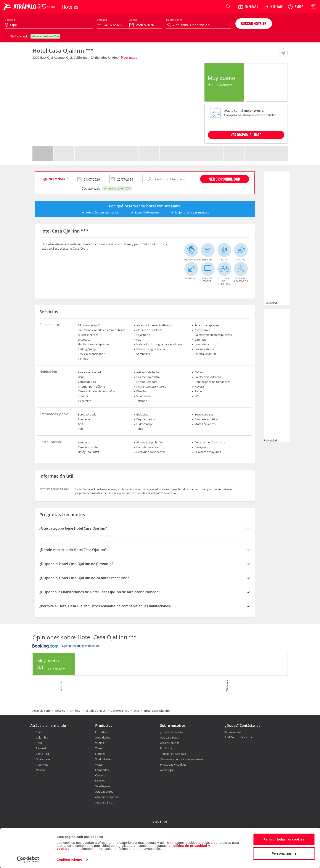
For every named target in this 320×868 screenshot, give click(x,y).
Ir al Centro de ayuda (238, 737)
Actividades (103, 737)
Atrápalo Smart (105, 802)
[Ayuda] (296, 7)
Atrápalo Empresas (107, 797)
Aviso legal (167, 770)
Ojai (136, 711)
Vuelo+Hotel (103, 759)
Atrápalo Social (170, 737)
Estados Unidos (96, 711)
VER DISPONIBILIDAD (246, 135)
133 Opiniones (225, 85)
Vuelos (100, 743)
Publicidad (167, 748)
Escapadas (102, 770)
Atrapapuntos (104, 792)
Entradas (101, 732)
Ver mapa (129, 57)
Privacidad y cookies (173, 765)
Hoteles (60, 711)
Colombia (42, 737)
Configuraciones (70, 859)
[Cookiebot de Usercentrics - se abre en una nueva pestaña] (28, 860)
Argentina (42, 765)
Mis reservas (233, 732)
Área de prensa (170, 743)
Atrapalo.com (41, 711)
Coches (100, 781)
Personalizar (284, 853)
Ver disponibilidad (225, 179)
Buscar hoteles (254, 23)
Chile (39, 732)
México (40, 770)
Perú (39, 743)
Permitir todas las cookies (284, 839)
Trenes (99, 748)
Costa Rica (42, 754)
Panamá (41, 748)
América (75, 711)
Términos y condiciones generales (182, 759)
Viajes (99, 765)
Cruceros (101, 775)
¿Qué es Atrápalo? (172, 732)
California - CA (120, 711)
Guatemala (43, 759)
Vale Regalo (103, 786)
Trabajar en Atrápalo (173, 754)
